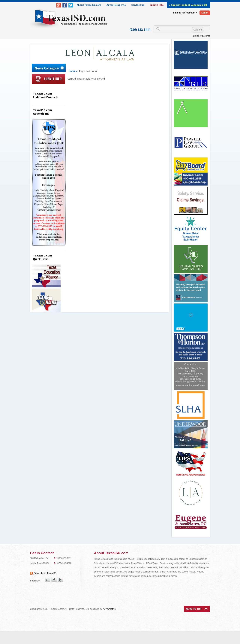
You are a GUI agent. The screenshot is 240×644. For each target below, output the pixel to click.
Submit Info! (53, 79)
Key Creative (109, 609)
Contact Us (138, 5)
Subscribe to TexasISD (45, 573)
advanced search (202, 36)
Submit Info (157, 5)
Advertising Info (116, 5)
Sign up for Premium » (185, 13)
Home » (73, 71)
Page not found (88, 71)
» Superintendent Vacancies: (188, 5)
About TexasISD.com (89, 5)
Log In (205, 13)
